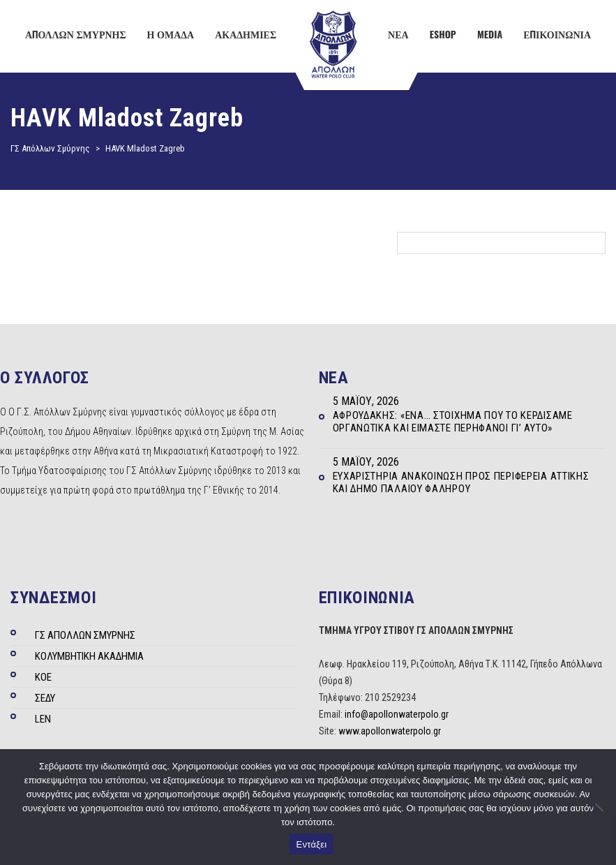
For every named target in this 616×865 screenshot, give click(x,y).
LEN (43, 719)
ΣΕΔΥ (45, 698)
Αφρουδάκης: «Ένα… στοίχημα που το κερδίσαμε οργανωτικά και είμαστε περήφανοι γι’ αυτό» (453, 422)
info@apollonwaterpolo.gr (397, 714)
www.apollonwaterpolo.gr (390, 731)
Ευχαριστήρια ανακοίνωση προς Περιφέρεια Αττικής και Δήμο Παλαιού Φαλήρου (461, 482)
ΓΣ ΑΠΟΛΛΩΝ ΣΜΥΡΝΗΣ (85, 635)
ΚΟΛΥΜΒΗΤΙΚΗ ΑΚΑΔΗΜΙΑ (89, 656)
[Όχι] (599, 807)
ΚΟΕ (43, 677)
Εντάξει (312, 844)
